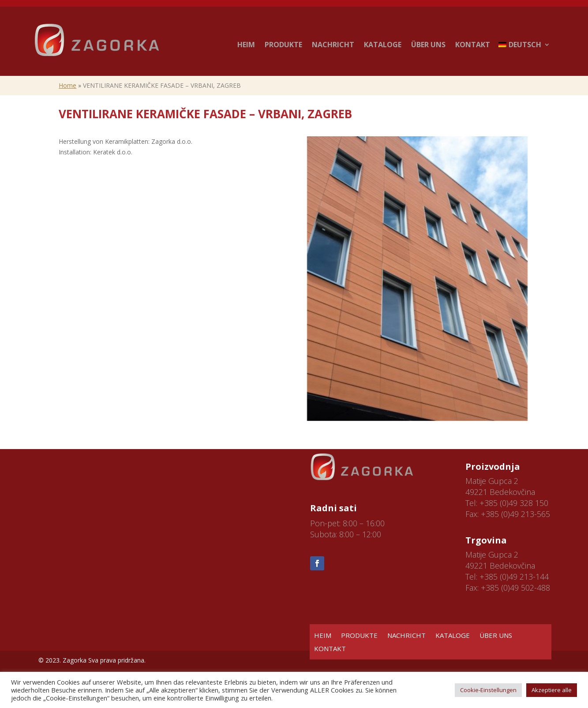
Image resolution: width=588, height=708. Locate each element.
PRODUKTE (283, 45)
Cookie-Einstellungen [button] (488, 690)
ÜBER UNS (428, 45)
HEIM (246, 45)
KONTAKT (473, 45)
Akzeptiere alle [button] (552, 690)
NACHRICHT (333, 45)
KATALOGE (383, 45)
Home (67, 85)
